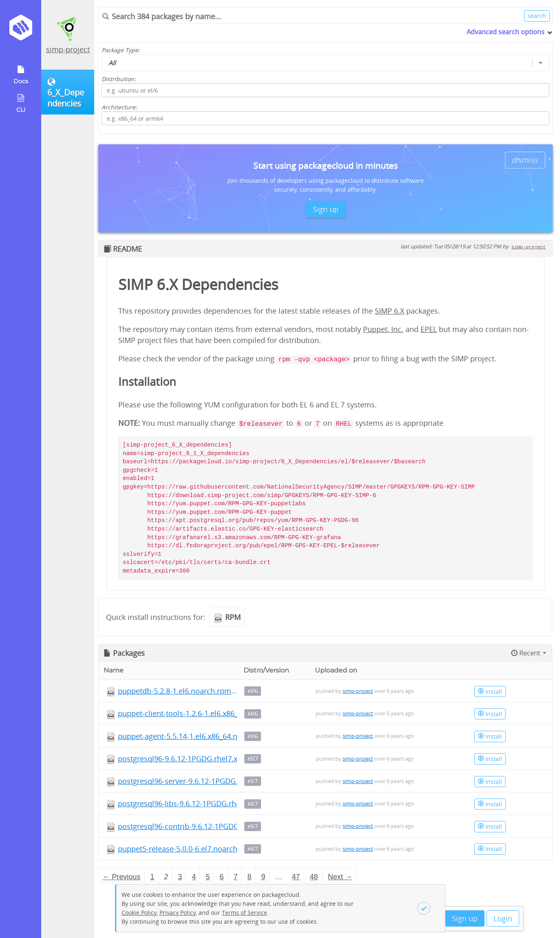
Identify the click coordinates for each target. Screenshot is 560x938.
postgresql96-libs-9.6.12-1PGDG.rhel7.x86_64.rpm (203, 803)
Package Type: (121, 50)
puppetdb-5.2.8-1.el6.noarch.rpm (175, 691)
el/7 (253, 759)
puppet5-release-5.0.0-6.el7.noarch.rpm (186, 849)
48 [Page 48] (314, 877)
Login (503, 918)
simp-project (68, 49)
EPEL (429, 329)
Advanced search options (506, 32)
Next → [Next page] (340, 877)
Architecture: (119, 107)
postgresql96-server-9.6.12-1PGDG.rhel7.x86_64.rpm (207, 781)
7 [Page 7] (235, 877)
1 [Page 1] (152, 877)
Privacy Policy (178, 913)
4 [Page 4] (194, 877)
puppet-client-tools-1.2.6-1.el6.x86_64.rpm (190, 713)
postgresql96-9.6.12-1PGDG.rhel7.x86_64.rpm (196, 759)
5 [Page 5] (208, 877)
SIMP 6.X (390, 311)
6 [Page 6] (221, 877)
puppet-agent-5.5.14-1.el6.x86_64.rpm (183, 736)
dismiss (525, 160)
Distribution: (119, 79)
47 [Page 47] (296, 877)
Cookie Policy (139, 913)
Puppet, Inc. (383, 329)
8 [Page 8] (249, 877)
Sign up (465, 918)
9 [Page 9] (263, 877)
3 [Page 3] (180, 877)
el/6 (253, 691)
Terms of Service (245, 913)
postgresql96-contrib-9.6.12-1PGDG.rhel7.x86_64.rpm (209, 826)
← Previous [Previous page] (121, 877)
